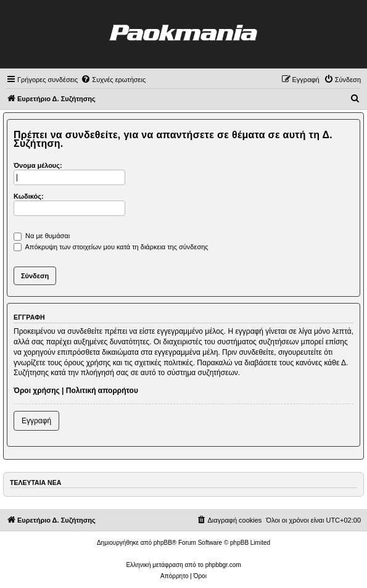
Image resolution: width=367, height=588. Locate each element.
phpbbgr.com (223, 565)
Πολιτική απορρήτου (102, 391)
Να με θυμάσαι (42, 236)
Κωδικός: (29, 196)
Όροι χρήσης (37, 391)
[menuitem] (113, 80)
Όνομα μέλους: (38, 165)
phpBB (163, 543)
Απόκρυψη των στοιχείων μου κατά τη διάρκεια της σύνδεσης (111, 247)
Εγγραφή (36, 421)
